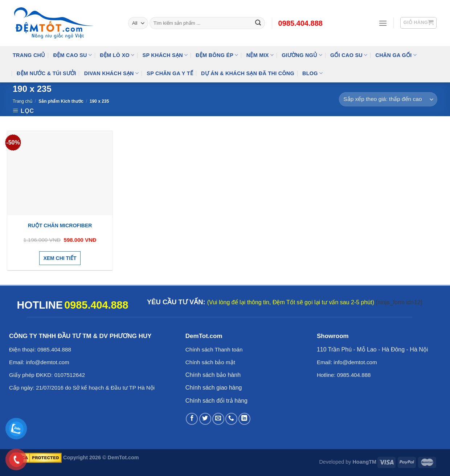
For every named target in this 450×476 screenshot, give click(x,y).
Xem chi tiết (60, 258)
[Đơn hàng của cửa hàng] (388, 99)
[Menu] (383, 23)
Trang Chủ (29, 55)
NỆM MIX (260, 55)
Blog (312, 73)
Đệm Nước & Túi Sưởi (46, 73)
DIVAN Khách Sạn (111, 73)
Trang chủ (22, 101)
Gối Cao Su (349, 55)
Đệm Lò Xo (117, 55)
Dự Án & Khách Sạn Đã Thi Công (248, 73)
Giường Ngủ (302, 55)
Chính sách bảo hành (213, 375)
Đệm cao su (73, 55)
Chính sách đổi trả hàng (216, 401)
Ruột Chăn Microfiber (60, 225)
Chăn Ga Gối (396, 55)
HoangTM (364, 462)
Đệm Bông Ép (217, 55)
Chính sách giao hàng (214, 388)
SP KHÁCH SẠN (165, 55)
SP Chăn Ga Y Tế (170, 73)
